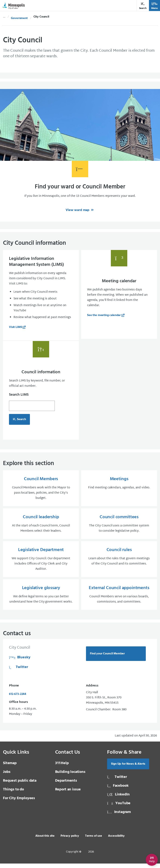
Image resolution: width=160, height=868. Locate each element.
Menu (154, 6)
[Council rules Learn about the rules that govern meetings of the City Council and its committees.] (119, 562)
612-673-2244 (18, 699)
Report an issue (68, 794)
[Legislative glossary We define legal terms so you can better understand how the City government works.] (41, 599)
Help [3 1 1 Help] (62, 768)
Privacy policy (70, 840)
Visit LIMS (15, 327)
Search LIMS (19, 396)
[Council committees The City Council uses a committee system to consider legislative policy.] (119, 526)
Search (143, 6)
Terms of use (94, 840)
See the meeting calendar (104, 315)
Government (19, 18)
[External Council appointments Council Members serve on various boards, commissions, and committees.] (119, 599)
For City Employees (19, 803)
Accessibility (116, 840)
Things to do (13, 794)
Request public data (20, 785)
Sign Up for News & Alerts (128, 768)
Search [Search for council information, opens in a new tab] (19, 421)
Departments (66, 785)
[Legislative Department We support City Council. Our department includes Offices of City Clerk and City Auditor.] (41, 562)
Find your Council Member (107, 658)
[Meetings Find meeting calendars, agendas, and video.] (119, 490)
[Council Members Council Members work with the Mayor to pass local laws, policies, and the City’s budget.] (41, 490)
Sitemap (10, 768)
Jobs (7, 776)
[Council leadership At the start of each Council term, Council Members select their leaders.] (41, 526)
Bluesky (20, 662)
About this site (45, 840)
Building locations (70, 776)
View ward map (78, 210)
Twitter (18, 672)
